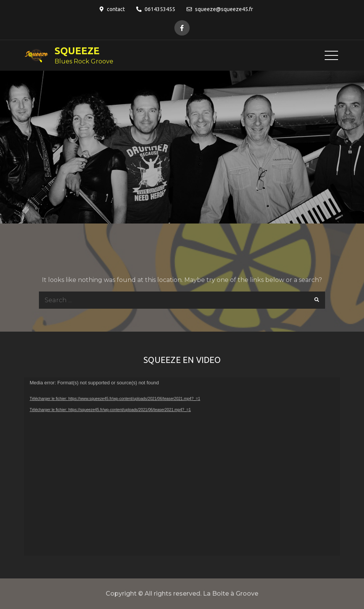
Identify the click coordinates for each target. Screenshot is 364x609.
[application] (182, 466)
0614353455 (156, 9)
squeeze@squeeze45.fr (220, 9)
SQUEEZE (77, 51)
